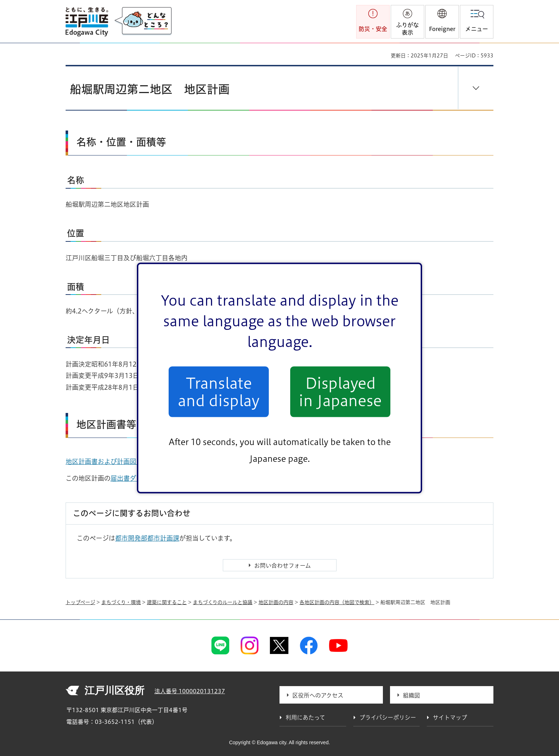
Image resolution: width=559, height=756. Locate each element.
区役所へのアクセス (318, 695)
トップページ (80, 602)
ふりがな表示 (407, 29)
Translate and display (219, 392)
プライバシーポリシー (388, 717)
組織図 (411, 695)
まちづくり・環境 (121, 602)
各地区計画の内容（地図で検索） (337, 602)
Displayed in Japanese (340, 392)
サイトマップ (450, 717)
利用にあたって (305, 717)
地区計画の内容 (276, 602)
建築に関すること (167, 602)
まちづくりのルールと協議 (223, 602)
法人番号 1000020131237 (190, 691)
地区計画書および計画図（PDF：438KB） (131, 461)
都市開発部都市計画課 (147, 538)
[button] (442, 22)
